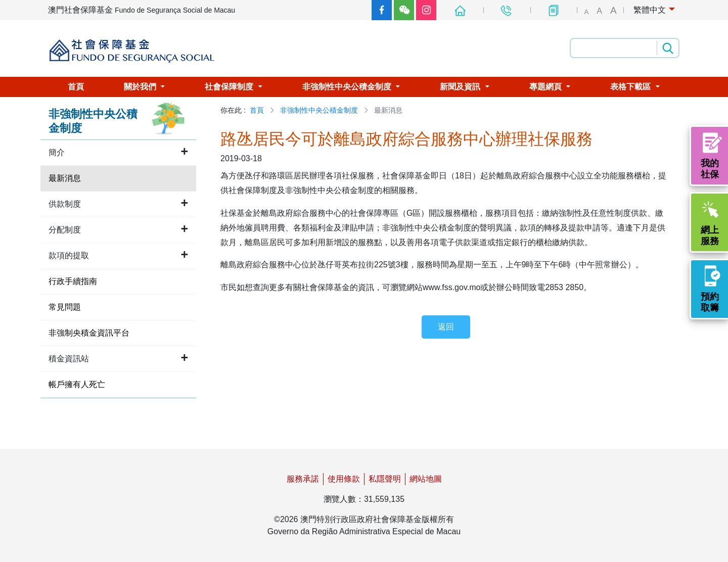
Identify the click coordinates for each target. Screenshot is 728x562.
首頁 (257, 110)
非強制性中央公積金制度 (319, 110)
